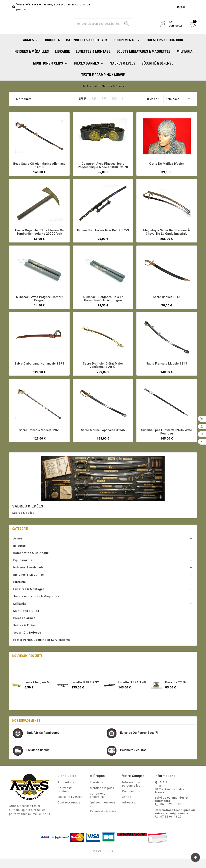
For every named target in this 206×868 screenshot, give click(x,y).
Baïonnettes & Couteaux (31, 571)
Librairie (20, 600)
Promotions (66, 800)
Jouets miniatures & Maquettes (36, 614)
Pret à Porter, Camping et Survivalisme (42, 658)
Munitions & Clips (26, 629)
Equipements (23, 578)
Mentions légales (102, 806)
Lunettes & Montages (29, 607)
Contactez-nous (69, 820)
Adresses (129, 820)
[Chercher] (97, 33)
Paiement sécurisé (103, 829)
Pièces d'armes (24, 636)
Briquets (20, 564)
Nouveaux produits (65, 807)
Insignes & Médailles (29, 593)
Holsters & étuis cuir (28, 585)
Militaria (20, 621)
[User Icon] (172, 33)
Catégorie (20, 547)
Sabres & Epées (25, 643)
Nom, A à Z (179, 117)
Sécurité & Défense (27, 650)
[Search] (127, 33)
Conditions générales (98, 813)
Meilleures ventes (70, 815)
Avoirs (127, 815)
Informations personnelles (131, 802)
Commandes (131, 809)
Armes (18, 556)
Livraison (97, 800)
